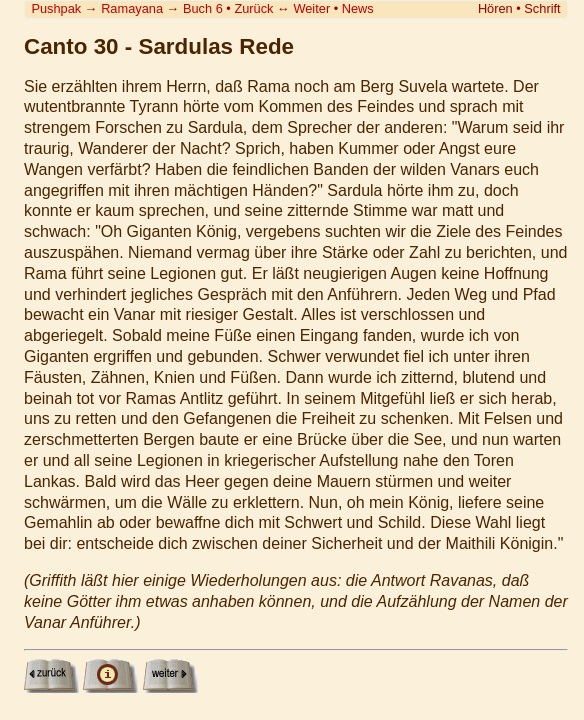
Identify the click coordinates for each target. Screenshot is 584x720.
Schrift (542, 8)
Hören (495, 8)
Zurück (253, 8)
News (358, 8)
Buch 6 (203, 8)
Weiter (311, 8)
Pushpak (56, 8)
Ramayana (132, 8)
